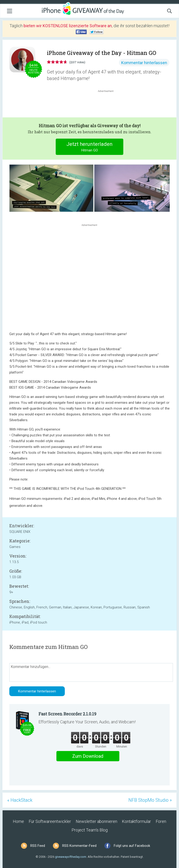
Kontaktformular (136, 821)
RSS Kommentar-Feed (79, 846)
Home (18, 821)
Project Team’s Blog (90, 830)
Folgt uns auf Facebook (132, 846)
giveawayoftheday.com (71, 857)
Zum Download (88, 756)
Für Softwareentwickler (50, 821)
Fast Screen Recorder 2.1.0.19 (67, 714)
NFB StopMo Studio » (150, 800)
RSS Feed (38, 846)
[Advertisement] (108, 104)
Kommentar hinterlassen (144, 63)
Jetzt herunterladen (90, 147)
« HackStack (20, 800)
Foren (161, 821)
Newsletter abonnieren (96, 821)
